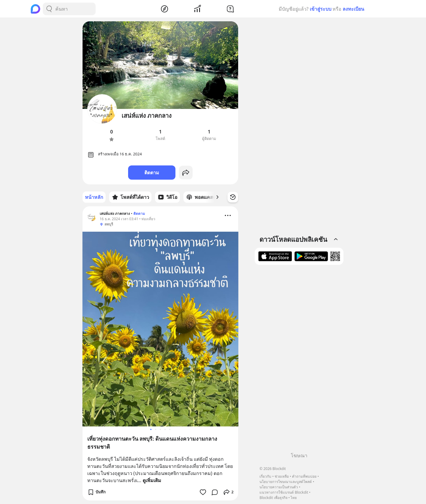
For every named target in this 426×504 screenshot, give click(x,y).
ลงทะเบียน (353, 9)
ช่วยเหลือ (282, 476)
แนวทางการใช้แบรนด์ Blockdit (284, 492)
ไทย (294, 498)
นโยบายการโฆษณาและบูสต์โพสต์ (286, 482)
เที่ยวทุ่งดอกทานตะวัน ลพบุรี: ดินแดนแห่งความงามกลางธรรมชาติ (152, 443)
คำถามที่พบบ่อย (304, 476)
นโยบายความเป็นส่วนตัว (279, 487)
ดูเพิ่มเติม (152, 480)
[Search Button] (49, 9)
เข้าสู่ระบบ (321, 9)
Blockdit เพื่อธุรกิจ (273, 498)
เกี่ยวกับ (265, 476)
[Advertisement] (299, 361)
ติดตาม (152, 173)
